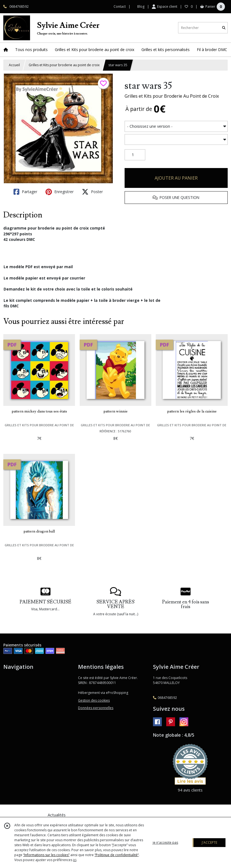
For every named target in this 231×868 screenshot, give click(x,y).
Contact (120, 6)
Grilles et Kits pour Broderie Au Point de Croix (172, 96)
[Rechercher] (224, 28)
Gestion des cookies (94, 700)
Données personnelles (96, 708)
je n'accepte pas (165, 842)
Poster (92, 192)
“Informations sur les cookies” (46, 855)
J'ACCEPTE (209, 842)
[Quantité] (135, 155)
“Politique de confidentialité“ (117, 855)
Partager (25, 192)
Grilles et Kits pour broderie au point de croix (64, 65)
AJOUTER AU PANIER (176, 178)
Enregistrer (60, 192)
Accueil (14, 65)
